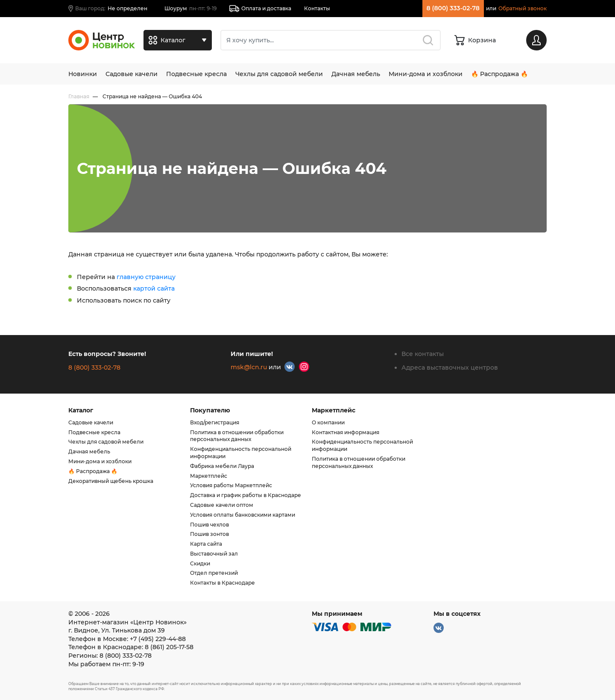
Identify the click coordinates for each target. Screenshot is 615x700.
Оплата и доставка (260, 9)
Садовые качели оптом (222, 505)
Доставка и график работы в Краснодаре (246, 495)
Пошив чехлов (209, 525)
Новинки (83, 74)
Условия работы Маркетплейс (231, 485)
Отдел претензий (214, 573)
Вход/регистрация (215, 422)
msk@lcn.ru (249, 367)
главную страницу (146, 277)
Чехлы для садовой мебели (279, 74)
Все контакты (423, 354)
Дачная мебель (356, 74)
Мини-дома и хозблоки (426, 74)
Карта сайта (206, 544)
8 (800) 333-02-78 (453, 8)
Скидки (200, 563)
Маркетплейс (209, 476)
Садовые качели (132, 74)
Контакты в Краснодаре (223, 583)
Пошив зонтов (209, 534)
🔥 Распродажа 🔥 (499, 74)
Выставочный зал (214, 554)
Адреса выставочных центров (450, 368)
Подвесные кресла (196, 74)
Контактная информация (346, 432)
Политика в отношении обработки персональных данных (237, 436)
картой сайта (154, 288)
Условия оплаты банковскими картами (243, 515)
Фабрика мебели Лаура (222, 466)
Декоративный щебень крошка (111, 481)
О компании (328, 422)
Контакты (317, 8)
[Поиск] (331, 40)
